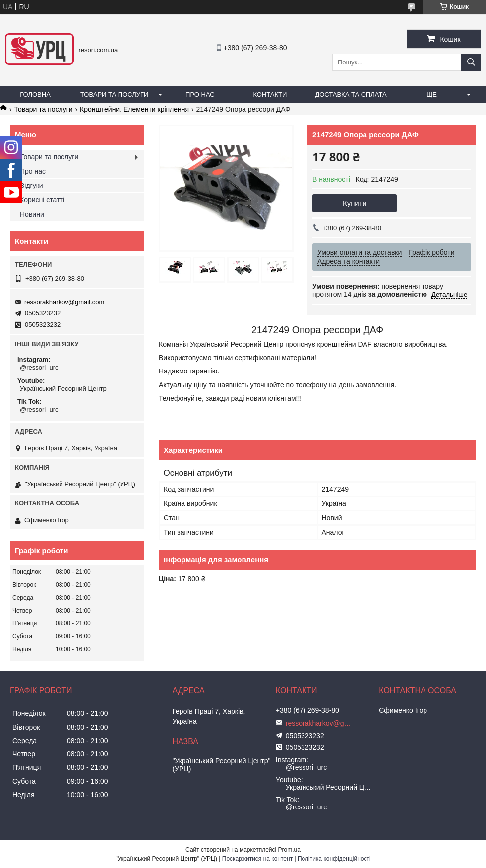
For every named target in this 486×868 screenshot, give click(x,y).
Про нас (200, 94)
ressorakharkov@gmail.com (64, 302)
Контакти (270, 94)
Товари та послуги (114, 94)
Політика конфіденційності (334, 859)
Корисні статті (42, 200)
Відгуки (31, 186)
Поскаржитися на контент (257, 859)
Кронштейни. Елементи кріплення (134, 109)
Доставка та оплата (351, 94)
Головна (35, 94)
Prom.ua (289, 850)
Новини (32, 214)
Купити (355, 203)
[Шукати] (471, 62)
